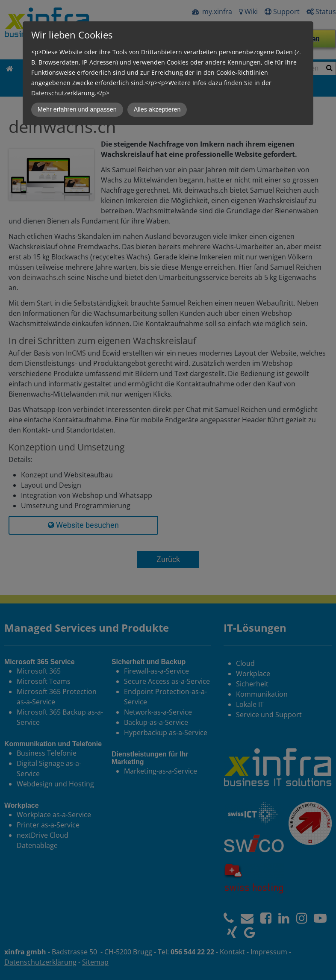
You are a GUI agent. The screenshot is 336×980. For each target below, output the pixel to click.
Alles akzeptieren (157, 109)
